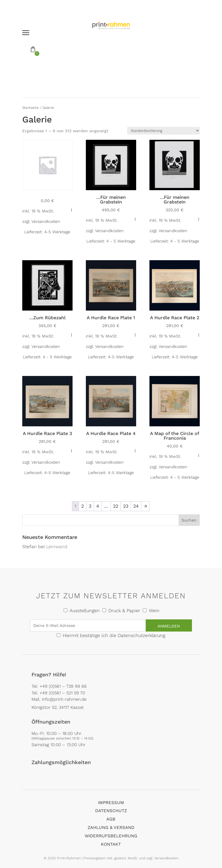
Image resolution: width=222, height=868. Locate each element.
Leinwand (57, 547)
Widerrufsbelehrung (111, 836)
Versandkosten (46, 221)
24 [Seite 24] (136, 506)
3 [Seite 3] (90, 506)
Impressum (111, 803)
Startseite (30, 108)
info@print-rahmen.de (64, 699)
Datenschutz (111, 811)
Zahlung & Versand (111, 827)
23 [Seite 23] (126, 506)
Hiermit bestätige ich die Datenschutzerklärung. (114, 635)
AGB (111, 819)
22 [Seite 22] (116, 506)
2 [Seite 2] (83, 506)
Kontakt (111, 844)
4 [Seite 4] (98, 506)
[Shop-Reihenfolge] (163, 131)
